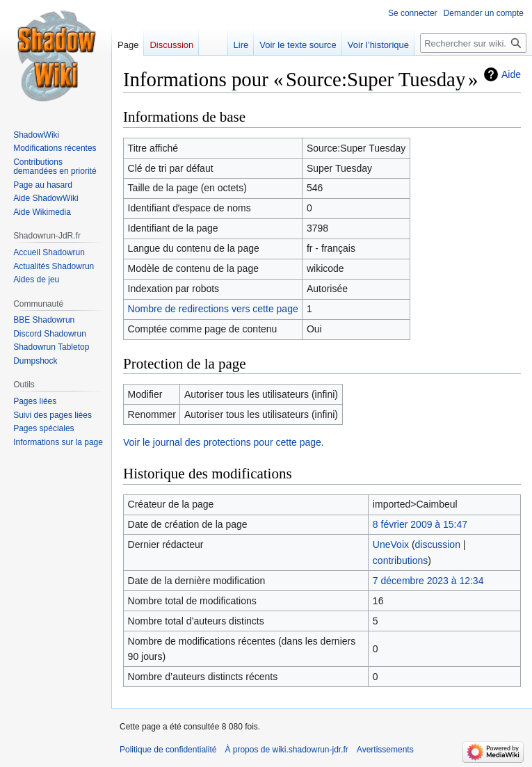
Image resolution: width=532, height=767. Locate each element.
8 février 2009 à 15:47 (420, 524)
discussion (438, 544)
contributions (400, 560)
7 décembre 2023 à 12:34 (428, 581)
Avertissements (385, 750)
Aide (511, 74)
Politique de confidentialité (168, 750)
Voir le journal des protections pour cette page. (224, 442)
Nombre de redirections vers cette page (213, 309)
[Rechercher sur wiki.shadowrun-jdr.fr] (473, 43)
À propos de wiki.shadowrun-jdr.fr (286, 750)
